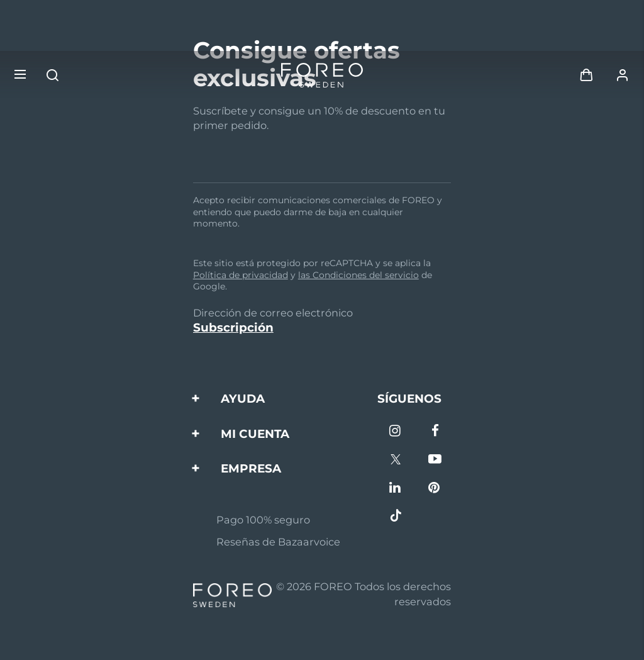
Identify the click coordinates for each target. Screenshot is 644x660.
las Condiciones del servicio (358, 275)
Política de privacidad (241, 275)
